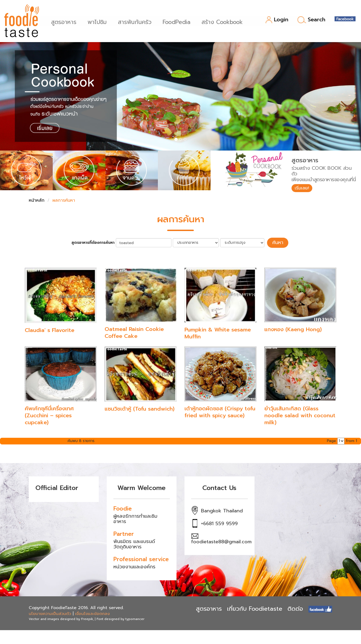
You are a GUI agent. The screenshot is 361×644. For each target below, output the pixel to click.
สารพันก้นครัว (136, 21)
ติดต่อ (295, 609)
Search (311, 20)
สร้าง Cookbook (224, 21)
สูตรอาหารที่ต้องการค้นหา (96, 244)
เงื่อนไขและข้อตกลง (92, 614)
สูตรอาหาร (65, 21)
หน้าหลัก (37, 202)
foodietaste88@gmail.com (221, 542)
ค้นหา (278, 244)
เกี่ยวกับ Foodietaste (255, 609)
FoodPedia (178, 21)
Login (277, 20)
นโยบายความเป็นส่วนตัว (50, 614)
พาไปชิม (99, 21)
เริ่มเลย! (303, 189)
